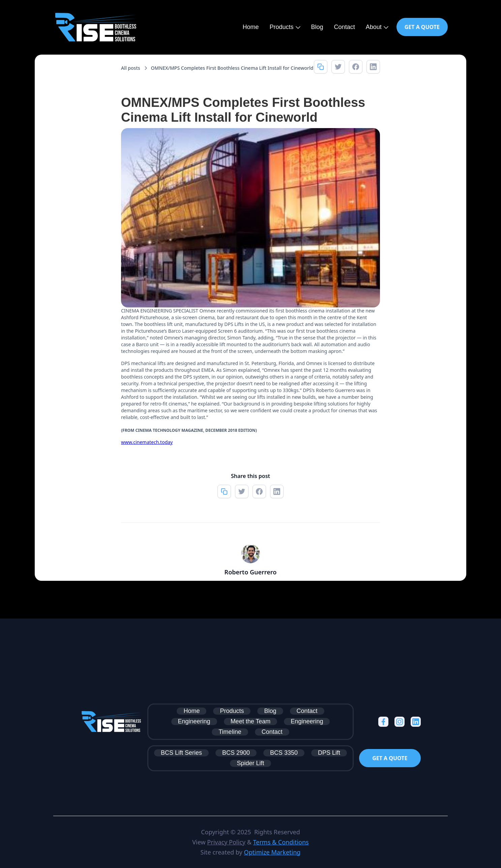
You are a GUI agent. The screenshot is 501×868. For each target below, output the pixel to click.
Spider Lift (250, 763)
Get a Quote (422, 27)
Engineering (194, 721)
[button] (285, 27)
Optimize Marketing (272, 852)
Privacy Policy (226, 842)
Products (232, 711)
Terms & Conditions (281, 842)
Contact (345, 27)
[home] (95, 27)
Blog (317, 27)
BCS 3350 (284, 753)
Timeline (230, 732)
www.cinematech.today (147, 442)
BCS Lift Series (181, 753)
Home (251, 27)
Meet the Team (251, 721)
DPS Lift (329, 753)
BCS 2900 (236, 753)
